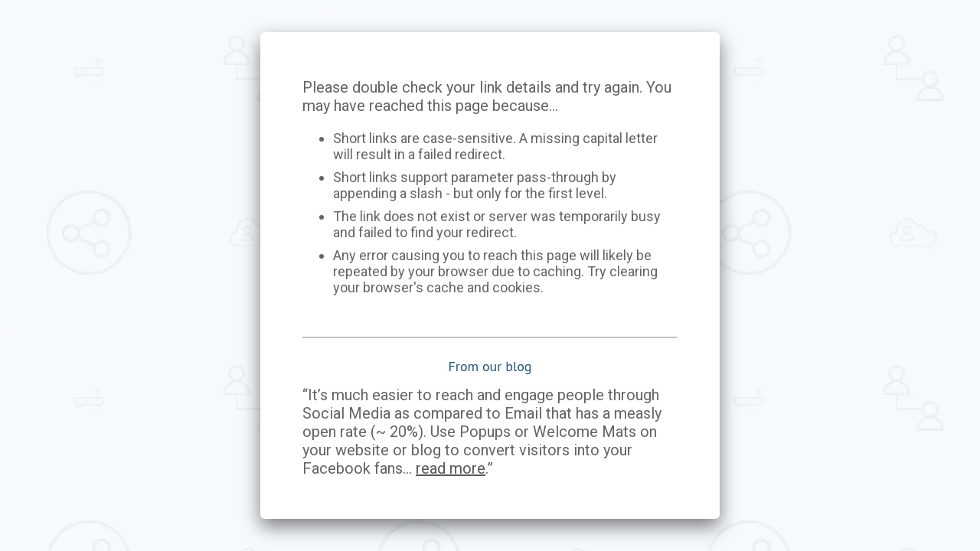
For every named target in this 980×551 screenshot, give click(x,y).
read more (451, 468)
